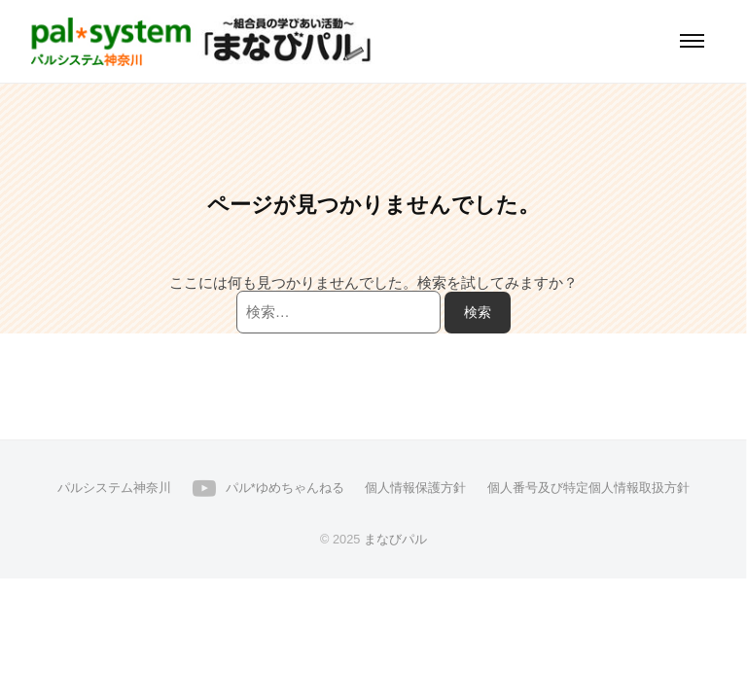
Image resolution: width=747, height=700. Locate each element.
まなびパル (395, 539)
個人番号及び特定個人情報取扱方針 (588, 488)
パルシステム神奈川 (114, 488)
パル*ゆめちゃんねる (285, 488)
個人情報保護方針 (415, 488)
